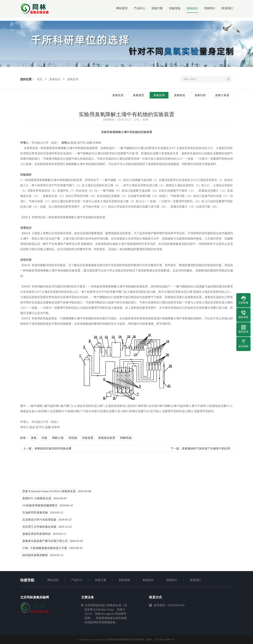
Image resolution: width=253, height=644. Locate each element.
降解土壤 (58, 439)
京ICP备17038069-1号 (165, 640)
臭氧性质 (118, 95)
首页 (39, 79)
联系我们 (196, 580)
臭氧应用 (72, 79)
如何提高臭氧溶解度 (35, 556)
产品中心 (77, 580)
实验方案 (101, 580)
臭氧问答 (201, 95)
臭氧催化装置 (107, 439)
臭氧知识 (54, 79)
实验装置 (88, 439)
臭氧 (34, 439)
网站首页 (53, 580)
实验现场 (124, 580)
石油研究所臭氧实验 (35, 514)
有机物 (73, 439)
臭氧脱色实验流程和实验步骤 (53, 450)
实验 (44, 439)
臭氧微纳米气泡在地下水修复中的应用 (206, 450)
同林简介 (172, 580)
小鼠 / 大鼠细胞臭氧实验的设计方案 (45, 549)
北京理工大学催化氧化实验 (39, 528)
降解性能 (126, 439)
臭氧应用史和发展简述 (37, 535)
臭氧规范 (139, 95)
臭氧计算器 (223, 95)
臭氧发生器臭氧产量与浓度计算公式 (45, 542)
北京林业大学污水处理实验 (39, 521)
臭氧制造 (180, 95)
